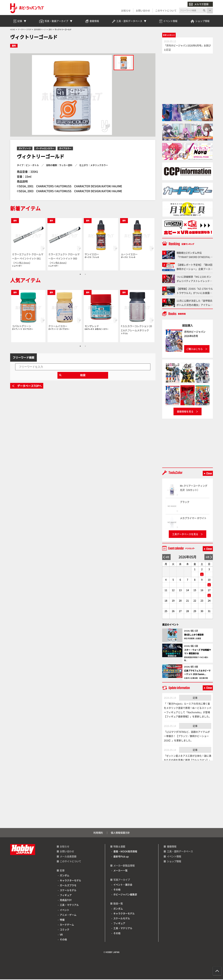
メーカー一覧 (120, 871)
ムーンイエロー (129, 255)
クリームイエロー (58, 327)
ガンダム (65, 876)
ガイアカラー (65, 149)
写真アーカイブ (122, 880)
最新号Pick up (121, 857)
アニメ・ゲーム (68, 915)
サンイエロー (92, 255)
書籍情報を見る (185, 412)
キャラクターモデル (70, 881)
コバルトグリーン (21, 327)
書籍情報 (172, 847)
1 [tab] (80, 275)
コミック (65, 930)
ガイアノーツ (25, 149)
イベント (65, 911)
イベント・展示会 (123, 885)
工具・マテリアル (69, 906)
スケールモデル (68, 891)
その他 (63, 940)
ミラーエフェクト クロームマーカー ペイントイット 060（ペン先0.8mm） (64, 259)
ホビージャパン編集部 (125, 895)
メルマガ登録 (199, 4)
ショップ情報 (174, 862)
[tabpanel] (28, 245)
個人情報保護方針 (120, 833)
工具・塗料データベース (180, 852)
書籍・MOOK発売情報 (125, 852)
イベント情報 (174, 857)
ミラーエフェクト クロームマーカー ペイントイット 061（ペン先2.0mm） (28, 259)
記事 (195, 698)
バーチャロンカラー (45, 149)
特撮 (62, 920)
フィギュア (66, 896)
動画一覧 (118, 904)
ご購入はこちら (194, 349)
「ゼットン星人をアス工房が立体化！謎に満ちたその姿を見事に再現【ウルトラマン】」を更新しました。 (188, 761)
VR (61, 935)
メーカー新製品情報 (124, 866)
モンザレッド (92, 327)
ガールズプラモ (68, 886)
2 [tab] (85, 275)
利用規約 (98, 833)
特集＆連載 (119, 847)
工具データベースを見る (185, 535)
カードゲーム (67, 925)
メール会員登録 (68, 857)
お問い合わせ (143, 10)
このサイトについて (166, 10)
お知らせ (126, 10)
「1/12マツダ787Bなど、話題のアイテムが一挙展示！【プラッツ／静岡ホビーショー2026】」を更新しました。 (187, 737)
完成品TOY (66, 901)
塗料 (14, 46)
